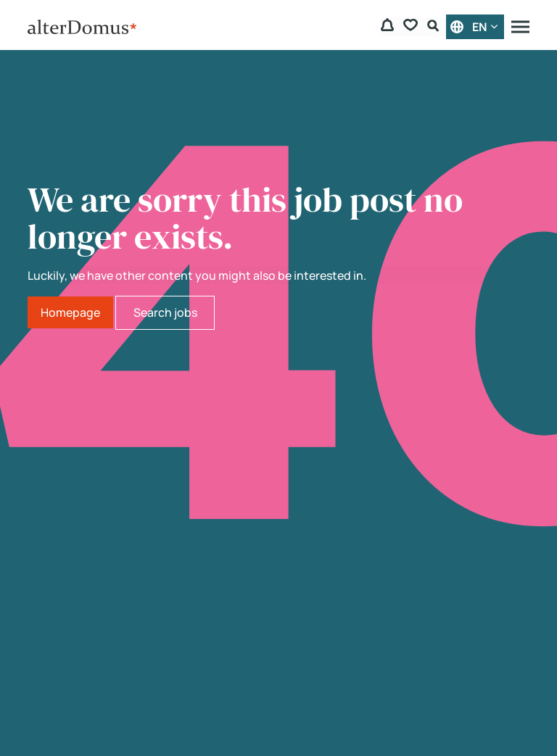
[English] (475, 27)
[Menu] (520, 27)
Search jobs (165, 312)
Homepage (70, 312)
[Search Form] (435, 27)
